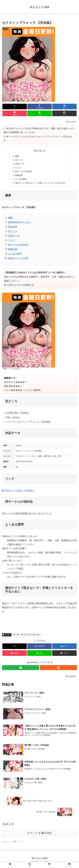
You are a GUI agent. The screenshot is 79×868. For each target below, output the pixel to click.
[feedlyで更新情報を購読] (21, 669)
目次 (36, 151)
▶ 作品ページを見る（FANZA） (18, 492)
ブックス (7, 637)
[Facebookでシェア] (39, 107)
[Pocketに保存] (15, 113)
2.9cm (16, 637)
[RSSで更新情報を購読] (58, 669)
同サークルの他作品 (23, 172)
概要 (16, 156)
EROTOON (26, 637)
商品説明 (13, 228)
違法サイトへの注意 (18, 260)
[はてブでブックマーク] (64, 107)
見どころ (18, 160)
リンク (17, 168)
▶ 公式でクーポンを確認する (19, 287)
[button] (64, 113)
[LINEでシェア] (39, 113)
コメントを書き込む (39, 835)
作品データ (19, 164)
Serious (37, 637)
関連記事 (18, 176)
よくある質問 (20, 181)
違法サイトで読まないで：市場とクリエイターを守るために (41, 185)
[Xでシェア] (15, 107)
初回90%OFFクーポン (19, 224)
